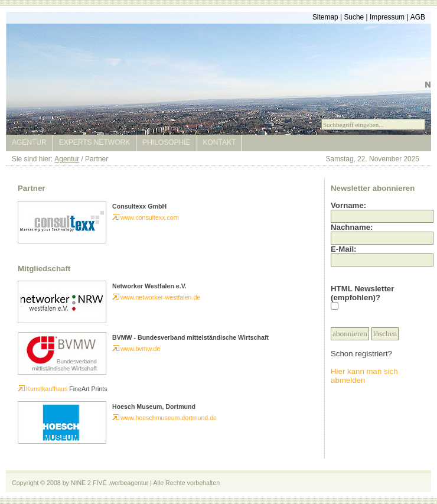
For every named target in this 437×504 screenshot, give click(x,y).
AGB (418, 17)
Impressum (387, 17)
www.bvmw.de (136, 349)
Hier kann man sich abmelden (364, 376)
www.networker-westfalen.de (156, 297)
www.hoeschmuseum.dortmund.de (164, 418)
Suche (354, 17)
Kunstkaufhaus (43, 389)
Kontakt (220, 142)
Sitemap (325, 17)
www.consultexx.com (146, 217)
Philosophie (166, 142)
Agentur (29, 142)
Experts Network (94, 142)
